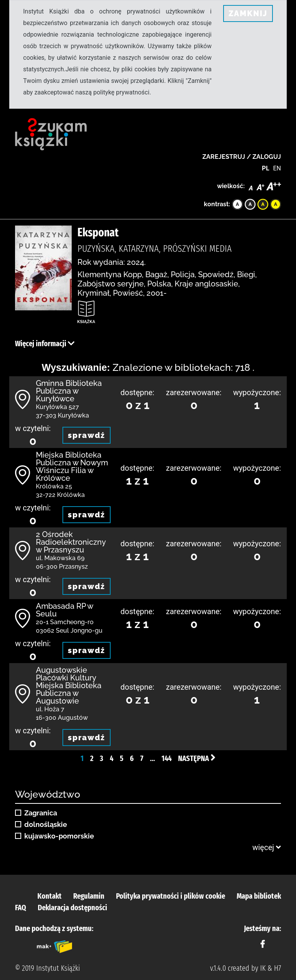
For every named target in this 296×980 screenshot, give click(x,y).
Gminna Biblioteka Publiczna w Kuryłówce (69, 391)
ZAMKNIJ (248, 13)
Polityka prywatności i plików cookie (171, 896)
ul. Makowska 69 (60, 558)
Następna (197, 758)
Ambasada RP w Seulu (64, 610)
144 (166, 758)
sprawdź (87, 435)
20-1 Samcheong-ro (65, 622)
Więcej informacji (45, 344)
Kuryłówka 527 (57, 407)
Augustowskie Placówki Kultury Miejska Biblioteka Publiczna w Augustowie (69, 685)
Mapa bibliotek (259, 896)
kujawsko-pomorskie (59, 836)
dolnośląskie (46, 825)
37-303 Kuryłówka (62, 415)
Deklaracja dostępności (72, 908)
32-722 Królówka (60, 495)
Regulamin (89, 896)
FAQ (21, 908)
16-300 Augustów (62, 718)
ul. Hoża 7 (50, 709)
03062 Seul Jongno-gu (69, 631)
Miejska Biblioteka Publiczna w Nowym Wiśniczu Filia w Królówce (72, 466)
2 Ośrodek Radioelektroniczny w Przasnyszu (71, 542)
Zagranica (41, 813)
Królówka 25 (54, 486)
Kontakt (50, 896)
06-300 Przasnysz (62, 567)
